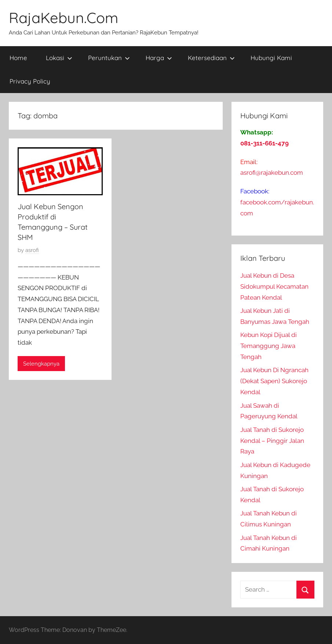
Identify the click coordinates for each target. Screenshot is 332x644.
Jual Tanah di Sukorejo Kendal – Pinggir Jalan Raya (272, 441)
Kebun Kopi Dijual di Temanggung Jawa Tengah (269, 346)
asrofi (32, 250)
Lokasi (59, 58)
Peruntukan (109, 58)
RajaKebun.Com (63, 18)
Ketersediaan (211, 58)
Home (18, 58)
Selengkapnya (41, 364)
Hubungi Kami (271, 58)
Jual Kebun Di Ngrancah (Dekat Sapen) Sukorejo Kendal (274, 381)
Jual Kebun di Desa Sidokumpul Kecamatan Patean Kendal (274, 286)
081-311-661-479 (264, 143)
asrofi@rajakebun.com (272, 173)
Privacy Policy (30, 81)
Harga (159, 58)
